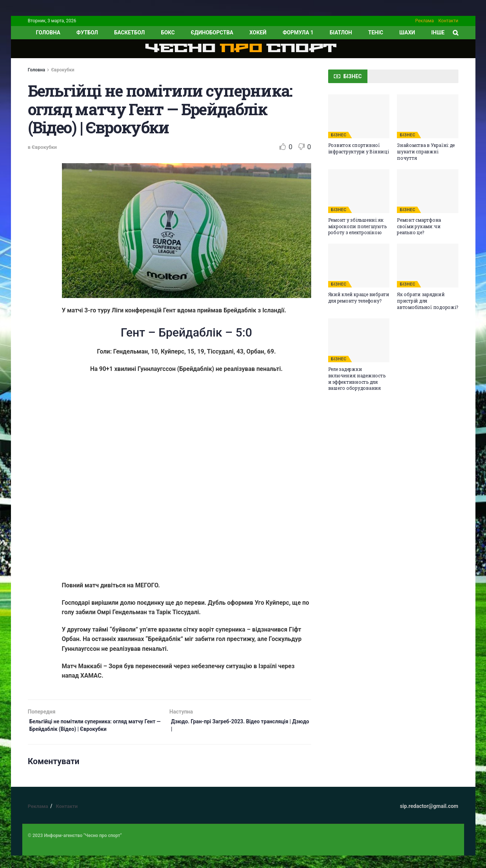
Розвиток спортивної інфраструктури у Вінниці (359, 148)
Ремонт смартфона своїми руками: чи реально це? (419, 226)
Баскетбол (129, 32)
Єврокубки (62, 70)
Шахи (407, 32)
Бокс (168, 32)
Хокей (258, 32)
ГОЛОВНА (48, 32)
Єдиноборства (212, 32)
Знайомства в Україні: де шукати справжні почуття (426, 151)
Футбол (87, 32)
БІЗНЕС (339, 135)
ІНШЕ (438, 32)
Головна (37, 70)
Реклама (425, 21)
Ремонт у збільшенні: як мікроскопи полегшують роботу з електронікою (357, 226)
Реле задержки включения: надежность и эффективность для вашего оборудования (357, 378)
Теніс (376, 32)
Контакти (448, 21)
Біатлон (341, 32)
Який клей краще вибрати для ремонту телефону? (359, 297)
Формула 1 (298, 32)
